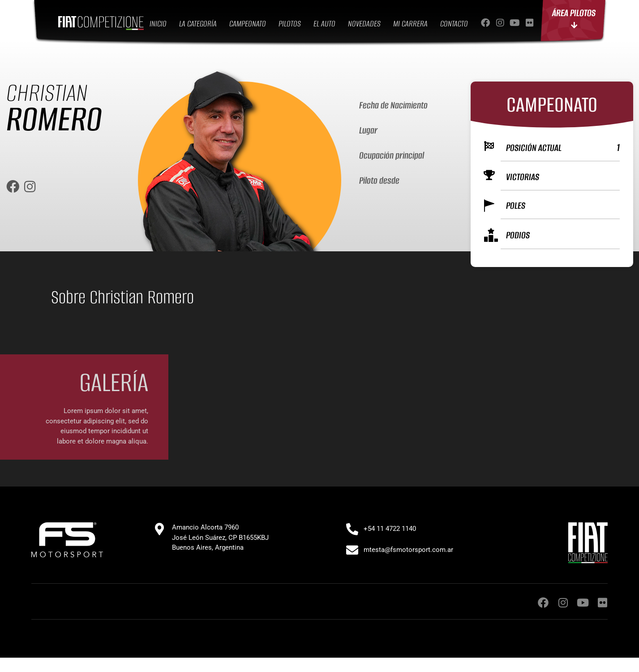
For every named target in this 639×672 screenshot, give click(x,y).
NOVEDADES (364, 24)
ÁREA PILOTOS (574, 19)
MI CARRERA (410, 24)
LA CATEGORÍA (198, 24)
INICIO (158, 24)
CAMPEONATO (248, 24)
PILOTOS (290, 24)
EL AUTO (324, 24)
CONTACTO (454, 24)
